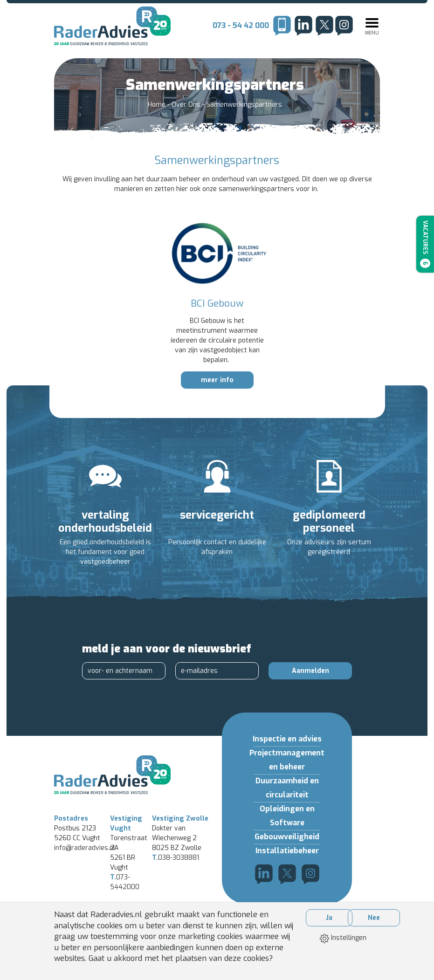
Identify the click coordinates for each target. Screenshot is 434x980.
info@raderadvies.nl (85, 848)
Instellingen (343, 938)
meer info (217, 380)
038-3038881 (176, 858)
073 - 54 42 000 (241, 25)
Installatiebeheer (287, 851)
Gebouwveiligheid (287, 837)
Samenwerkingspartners (244, 105)
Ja (329, 918)
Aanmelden (310, 671)
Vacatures (425, 244)
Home (158, 105)
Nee (374, 918)
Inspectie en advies (287, 739)
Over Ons (187, 105)
